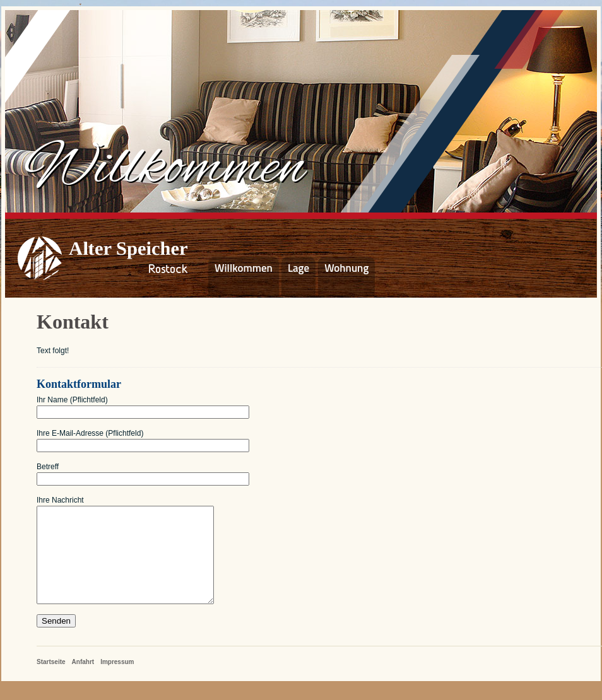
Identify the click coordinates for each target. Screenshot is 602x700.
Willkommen (244, 268)
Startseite (51, 681)
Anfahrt (83, 681)
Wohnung (346, 268)
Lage (298, 268)
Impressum (117, 681)
